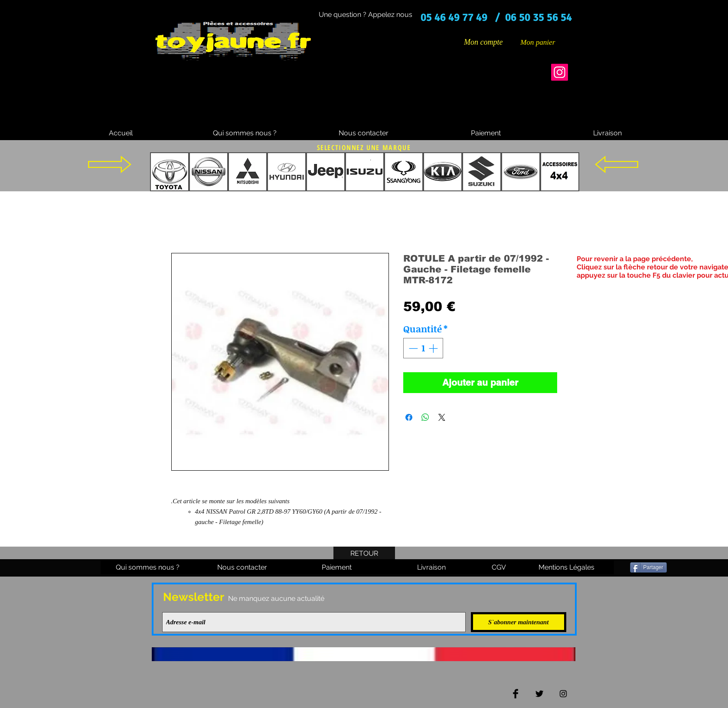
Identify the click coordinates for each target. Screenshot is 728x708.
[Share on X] (442, 417)
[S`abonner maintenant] (519, 622)
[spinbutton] (423, 348)
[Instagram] (560, 72)
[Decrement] (412, 348)
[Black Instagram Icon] (563, 694)
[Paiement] (486, 133)
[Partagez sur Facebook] (409, 417)
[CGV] (499, 567)
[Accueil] (121, 133)
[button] (544, 42)
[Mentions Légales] (567, 567)
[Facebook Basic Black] (516, 694)
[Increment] (434, 348)
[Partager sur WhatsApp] (425, 417)
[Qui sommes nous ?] (245, 133)
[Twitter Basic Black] (539, 694)
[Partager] (648, 567)
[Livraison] (607, 133)
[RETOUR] (364, 554)
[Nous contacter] (364, 133)
